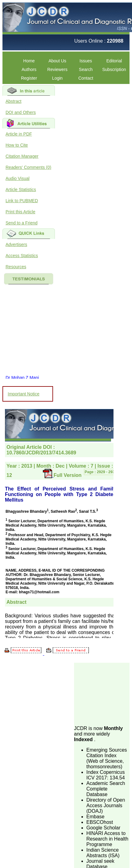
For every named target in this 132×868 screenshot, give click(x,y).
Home (29, 61)
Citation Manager (22, 156)
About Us (57, 61)
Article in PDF (19, 134)
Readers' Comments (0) (28, 167)
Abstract (13, 101)
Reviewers (57, 69)
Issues (86, 61)
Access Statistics (22, 256)
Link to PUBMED (22, 201)
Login (57, 78)
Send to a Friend (22, 223)
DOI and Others (21, 112)
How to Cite (17, 145)
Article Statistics (21, 190)
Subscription (114, 69)
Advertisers (16, 244)
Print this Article (20, 212)
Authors (29, 69)
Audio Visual (18, 178)
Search (86, 69)
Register (29, 78)
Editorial (114, 61)
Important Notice (24, 394)
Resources (16, 267)
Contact (86, 78)
